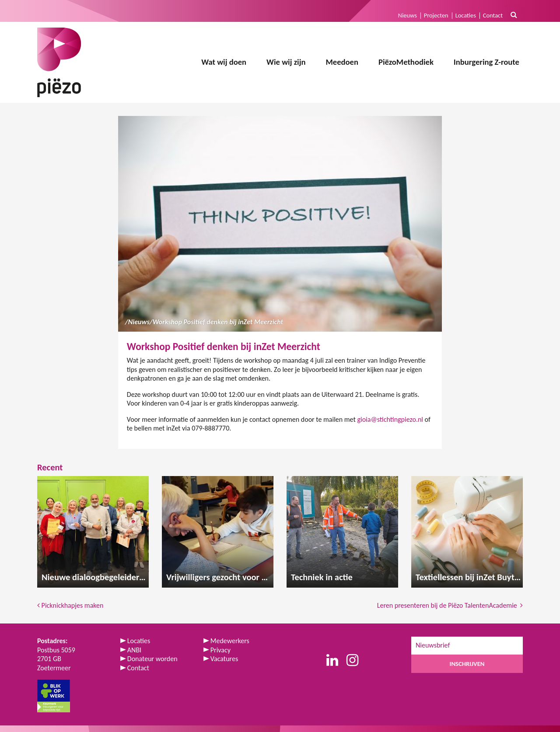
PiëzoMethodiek (406, 62)
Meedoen (342, 62)
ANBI (134, 650)
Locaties (466, 15)
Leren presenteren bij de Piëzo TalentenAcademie (450, 605)
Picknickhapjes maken (70, 605)
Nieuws (408, 15)
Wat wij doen (224, 62)
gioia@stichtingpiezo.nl (390, 419)
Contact (493, 15)
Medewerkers (230, 641)
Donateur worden (152, 659)
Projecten (436, 15)
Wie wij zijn (286, 62)
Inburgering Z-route (486, 62)
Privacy (220, 650)
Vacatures (224, 659)
